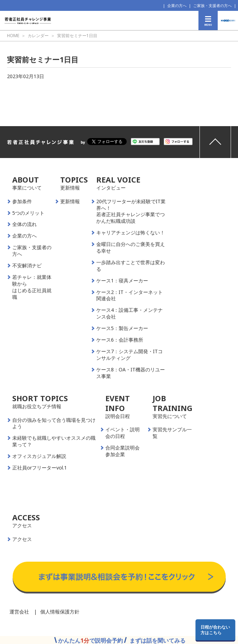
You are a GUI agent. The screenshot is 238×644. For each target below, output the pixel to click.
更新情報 (70, 201)
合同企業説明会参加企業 (122, 451)
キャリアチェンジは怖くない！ (131, 233)
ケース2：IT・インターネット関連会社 (129, 296)
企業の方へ (177, 5)
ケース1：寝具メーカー (122, 281)
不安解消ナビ (27, 266)
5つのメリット (28, 213)
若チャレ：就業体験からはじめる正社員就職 (32, 287)
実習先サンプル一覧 (172, 433)
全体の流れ (24, 224)
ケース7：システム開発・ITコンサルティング (129, 355)
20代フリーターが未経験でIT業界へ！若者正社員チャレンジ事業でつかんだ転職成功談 (131, 211)
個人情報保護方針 (60, 612)
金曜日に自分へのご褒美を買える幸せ (131, 248)
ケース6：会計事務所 (120, 340)
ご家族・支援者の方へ (212, 5)
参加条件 (22, 201)
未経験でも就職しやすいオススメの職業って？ (54, 441)
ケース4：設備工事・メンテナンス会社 (129, 313)
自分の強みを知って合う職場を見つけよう (54, 423)
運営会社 (19, 612)
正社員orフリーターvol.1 (40, 468)
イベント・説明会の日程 (122, 433)
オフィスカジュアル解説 (39, 456)
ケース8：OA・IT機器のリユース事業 (131, 373)
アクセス (22, 539)
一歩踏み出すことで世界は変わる (131, 266)
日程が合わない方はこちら (215, 630)
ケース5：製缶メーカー (122, 328)
